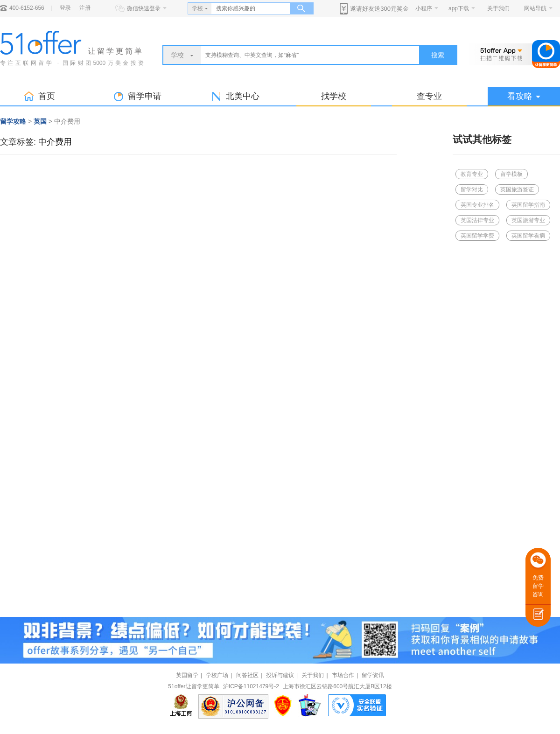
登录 (65, 8)
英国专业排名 (477, 205)
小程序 (424, 8)
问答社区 (247, 675)
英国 (40, 121)
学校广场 (217, 675)
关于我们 (498, 8)
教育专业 (472, 174)
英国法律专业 (477, 220)
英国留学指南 (528, 205)
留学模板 (511, 174)
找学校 (334, 96)
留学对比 (472, 189)
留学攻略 (13, 121)
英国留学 (187, 675)
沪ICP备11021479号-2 (251, 686)
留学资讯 (373, 675)
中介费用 (55, 142)
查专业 (429, 96)
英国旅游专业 (528, 220)
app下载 (459, 8)
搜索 (438, 55)
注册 (85, 8)
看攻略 (524, 96)
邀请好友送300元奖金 (379, 9)
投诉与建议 (280, 675)
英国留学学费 (477, 236)
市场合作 (343, 675)
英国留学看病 (528, 236)
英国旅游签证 (517, 189)
